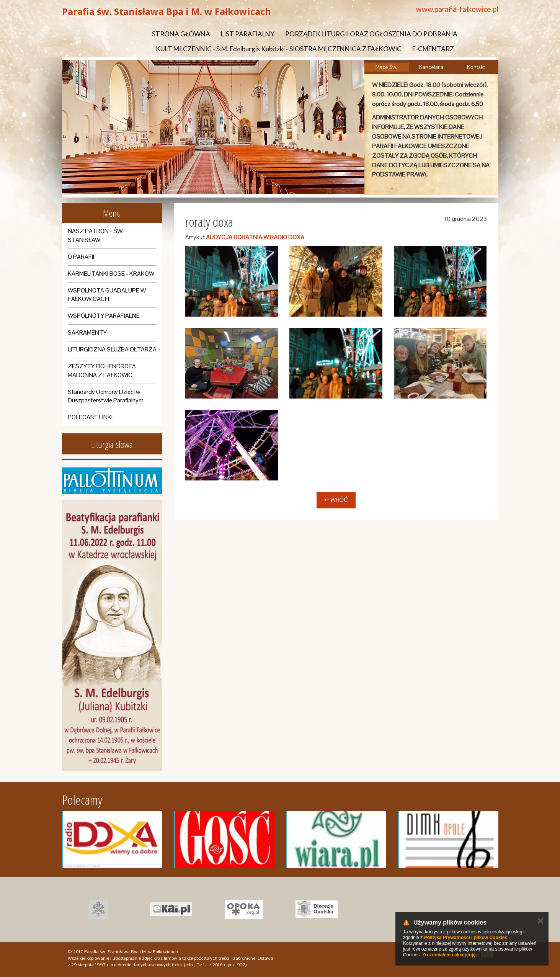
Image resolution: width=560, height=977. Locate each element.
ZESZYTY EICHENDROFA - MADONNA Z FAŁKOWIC (104, 371)
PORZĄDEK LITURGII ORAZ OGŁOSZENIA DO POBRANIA (371, 34)
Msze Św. (386, 67)
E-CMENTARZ (433, 49)
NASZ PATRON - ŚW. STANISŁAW (96, 235)
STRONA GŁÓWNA (181, 34)
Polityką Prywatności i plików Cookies (466, 938)
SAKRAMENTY (87, 332)
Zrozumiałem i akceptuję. (450, 955)
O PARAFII (81, 257)
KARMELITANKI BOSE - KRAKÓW (111, 274)
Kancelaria (431, 67)
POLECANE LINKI (90, 417)
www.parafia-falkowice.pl (457, 9)
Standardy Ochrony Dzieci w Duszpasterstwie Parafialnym (106, 396)
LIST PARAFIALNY (248, 34)
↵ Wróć (336, 500)
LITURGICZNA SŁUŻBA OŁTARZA (112, 349)
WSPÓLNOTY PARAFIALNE (104, 316)
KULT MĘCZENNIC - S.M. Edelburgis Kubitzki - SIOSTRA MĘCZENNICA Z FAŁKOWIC (279, 49)
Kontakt (476, 67)
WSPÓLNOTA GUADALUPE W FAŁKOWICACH (107, 295)
